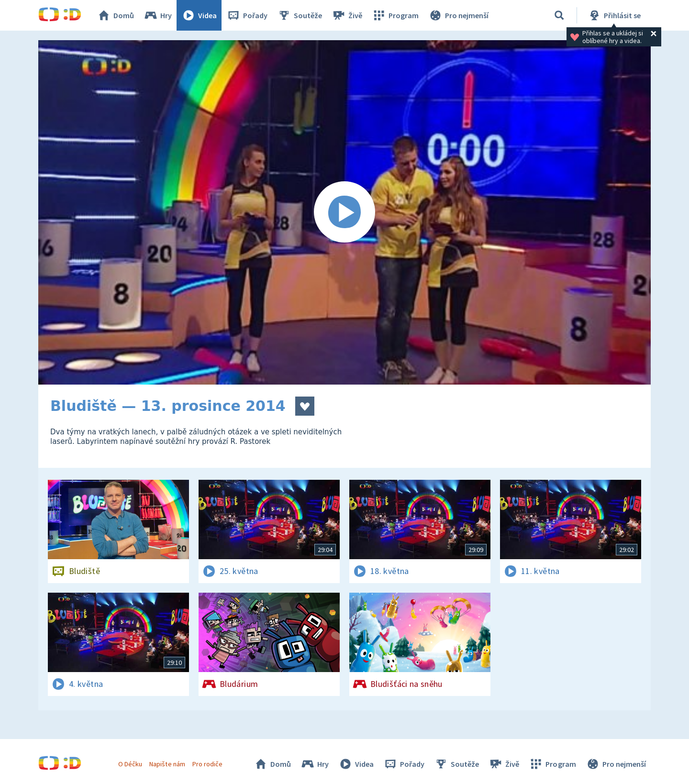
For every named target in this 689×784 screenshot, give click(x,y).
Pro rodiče (207, 764)
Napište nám (167, 764)
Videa (199, 15)
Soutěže (300, 15)
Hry (158, 15)
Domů (115, 15)
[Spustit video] (344, 212)
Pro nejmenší (458, 15)
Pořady (247, 15)
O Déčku (130, 764)
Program (395, 15)
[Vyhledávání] (559, 15)
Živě (347, 15)
